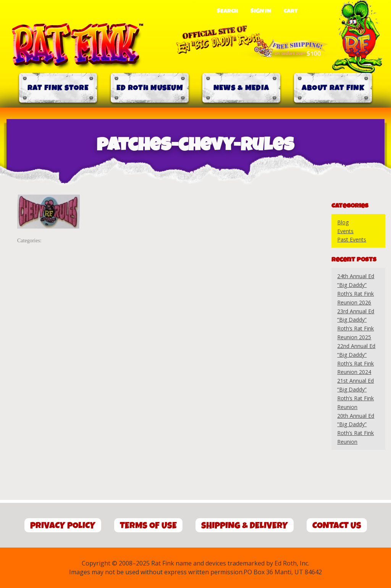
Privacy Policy (63, 526)
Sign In (261, 11)
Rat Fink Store (58, 88)
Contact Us (337, 526)
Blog (343, 222)
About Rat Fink (333, 88)
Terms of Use (148, 526)
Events (345, 231)
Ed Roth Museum (150, 88)
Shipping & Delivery (245, 526)
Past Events (352, 239)
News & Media (242, 88)
